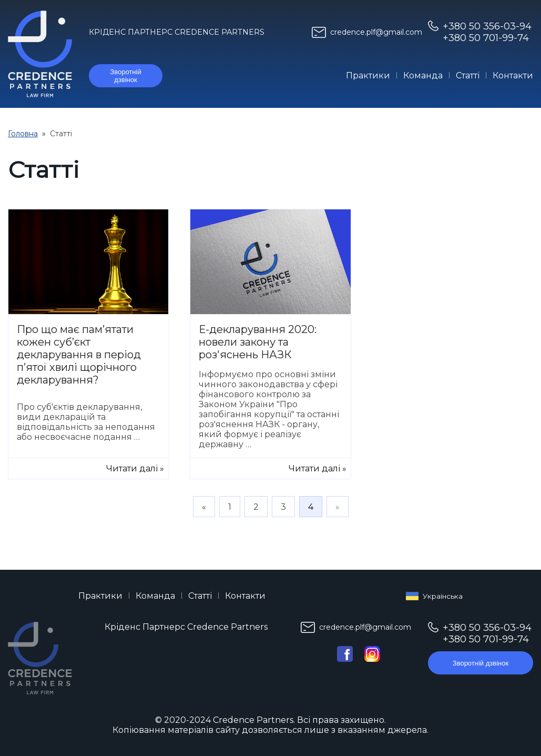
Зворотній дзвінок (125, 76)
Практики (368, 75)
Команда (423, 75)
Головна (23, 134)
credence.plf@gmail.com (376, 32)
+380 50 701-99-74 (486, 38)
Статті (468, 75)
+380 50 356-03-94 (487, 26)
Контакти (513, 75)
